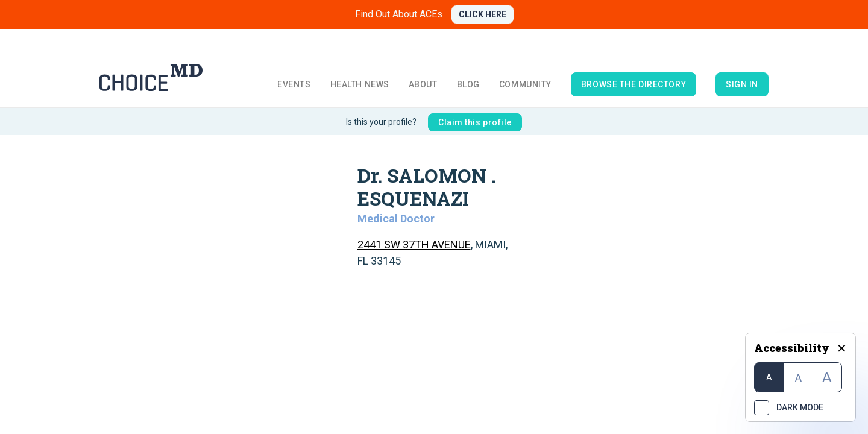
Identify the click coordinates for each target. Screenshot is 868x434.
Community (525, 84)
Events (294, 84)
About (423, 84)
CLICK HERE (483, 14)
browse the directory (634, 84)
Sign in (742, 84)
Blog (468, 84)
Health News (360, 84)
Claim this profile (475, 122)
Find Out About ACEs (399, 14)
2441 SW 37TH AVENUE (414, 244)
